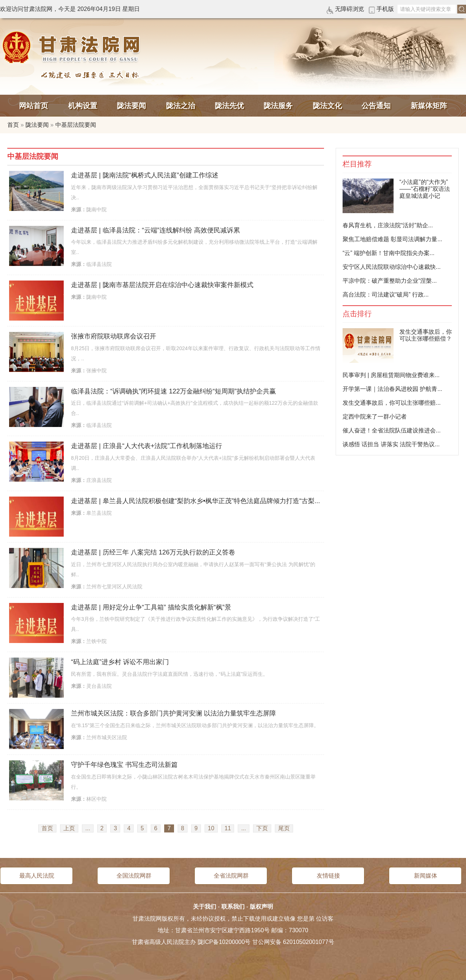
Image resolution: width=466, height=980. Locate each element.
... (88, 828)
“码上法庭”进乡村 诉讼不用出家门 (120, 662)
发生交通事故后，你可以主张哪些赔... (392, 403)
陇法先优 (229, 106)
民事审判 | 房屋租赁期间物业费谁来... (391, 375)
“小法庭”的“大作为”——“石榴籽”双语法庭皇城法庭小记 (425, 189)
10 (211, 828)
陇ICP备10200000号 (224, 942)
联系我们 (233, 907)
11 (228, 828)
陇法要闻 (131, 106)
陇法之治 (181, 106)
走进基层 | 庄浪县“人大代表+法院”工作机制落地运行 (147, 446)
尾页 (284, 828)
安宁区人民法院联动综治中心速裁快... (392, 267)
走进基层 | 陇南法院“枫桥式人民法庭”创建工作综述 (145, 175)
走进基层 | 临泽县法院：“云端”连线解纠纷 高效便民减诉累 (155, 230)
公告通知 (376, 106)
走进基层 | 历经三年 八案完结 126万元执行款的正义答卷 (153, 552)
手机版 (385, 9)
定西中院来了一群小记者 (375, 417)
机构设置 (83, 106)
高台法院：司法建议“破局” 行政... (386, 295)
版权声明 (261, 907)
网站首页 (33, 106)
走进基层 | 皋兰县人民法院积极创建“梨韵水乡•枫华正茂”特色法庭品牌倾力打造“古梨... (196, 501)
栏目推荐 (357, 164)
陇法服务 (278, 106)
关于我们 (205, 907)
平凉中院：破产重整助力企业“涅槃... (390, 281)
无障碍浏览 (349, 9)
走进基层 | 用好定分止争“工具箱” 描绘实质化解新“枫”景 (151, 607)
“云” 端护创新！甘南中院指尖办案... (388, 253)
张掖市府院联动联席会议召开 (114, 336)
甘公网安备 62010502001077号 (293, 942)
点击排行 (357, 314)
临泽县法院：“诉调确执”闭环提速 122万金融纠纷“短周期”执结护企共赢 (173, 391)
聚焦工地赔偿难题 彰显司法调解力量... (392, 239)
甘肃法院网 (73, 47)
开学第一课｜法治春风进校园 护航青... (392, 389)
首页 (13, 125)
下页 (262, 828)
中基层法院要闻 (76, 125)
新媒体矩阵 (429, 106)
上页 (69, 828)
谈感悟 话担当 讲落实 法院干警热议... (391, 444)
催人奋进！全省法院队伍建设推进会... (392, 430)
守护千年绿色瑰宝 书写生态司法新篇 (124, 765)
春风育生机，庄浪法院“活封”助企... (388, 225)
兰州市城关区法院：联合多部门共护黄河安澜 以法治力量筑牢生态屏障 (173, 713)
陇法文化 (327, 106)
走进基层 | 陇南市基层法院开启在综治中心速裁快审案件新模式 (162, 285)
